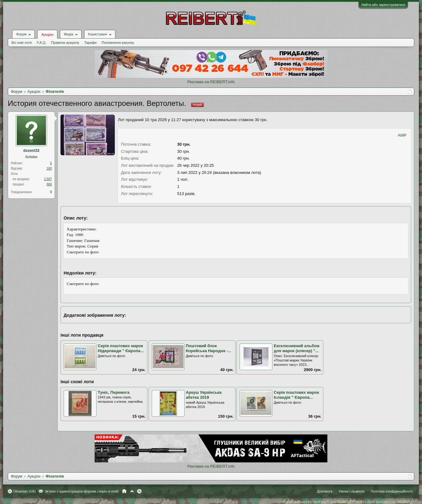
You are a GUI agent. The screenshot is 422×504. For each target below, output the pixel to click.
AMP (402, 135)
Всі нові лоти (22, 43)
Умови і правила (351, 491)
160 (49, 168)
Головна (124, 491)
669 (49, 184)
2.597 (48, 179)
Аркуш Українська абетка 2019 (204, 395)
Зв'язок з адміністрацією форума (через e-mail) (82, 491)
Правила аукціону (65, 43)
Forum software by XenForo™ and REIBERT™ (348, 502)
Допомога (325, 491)
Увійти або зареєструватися (383, 5)
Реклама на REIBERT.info (211, 82)
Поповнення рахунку (118, 43)
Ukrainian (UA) (25, 491)
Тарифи (91, 43)
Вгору (132, 491)
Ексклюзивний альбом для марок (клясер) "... (296, 348)
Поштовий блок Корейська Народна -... (209, 348)
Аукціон (47, 34)
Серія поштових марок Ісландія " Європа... (296, 395)
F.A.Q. (41, 43)
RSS (139, 491)
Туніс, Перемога (114, 392)
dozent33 (31, 151)
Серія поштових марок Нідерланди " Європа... (121, 348)
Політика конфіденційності (392, 491)
